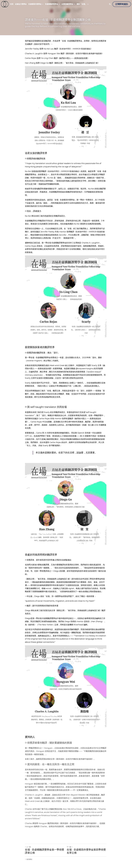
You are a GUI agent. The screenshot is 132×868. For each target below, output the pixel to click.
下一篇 (70, 843)
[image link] (5, 4)
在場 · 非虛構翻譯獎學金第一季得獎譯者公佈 (44, 847)
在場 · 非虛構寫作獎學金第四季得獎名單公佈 (87, 847)
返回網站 (29, 855)
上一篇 (28, 843)
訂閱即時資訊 (122, 4)
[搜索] (110, 4)
